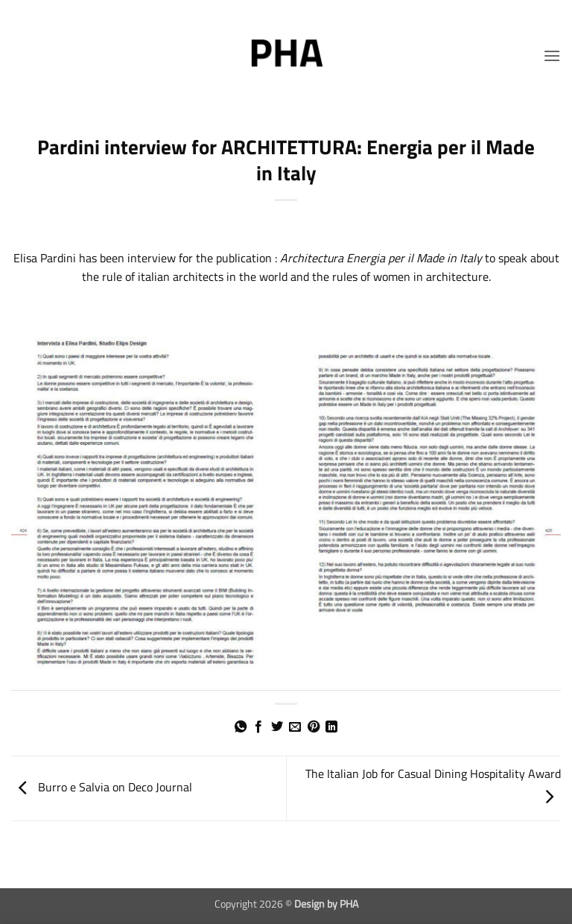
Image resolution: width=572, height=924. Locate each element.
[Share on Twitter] (277, 727)
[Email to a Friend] (295, 727)
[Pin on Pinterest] (314, 727)
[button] (552, 56)
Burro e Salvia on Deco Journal (102, 787)
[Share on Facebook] (258, 727)
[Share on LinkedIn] (331, 727)
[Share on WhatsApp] (241, 727)
